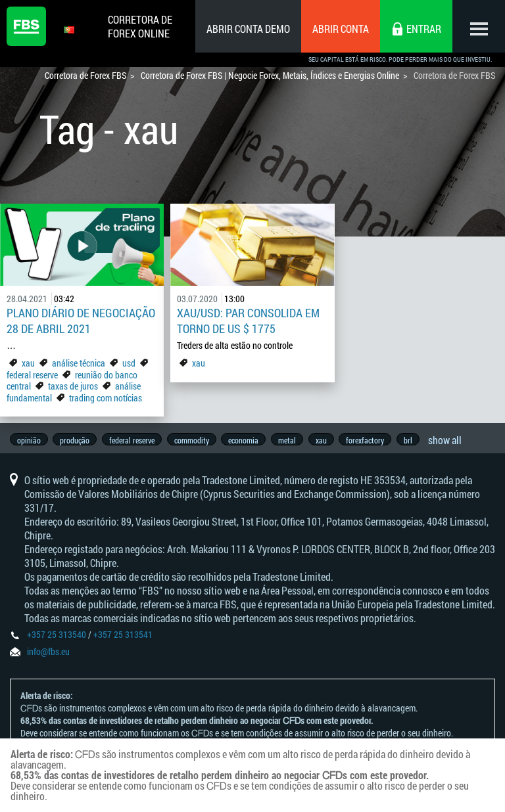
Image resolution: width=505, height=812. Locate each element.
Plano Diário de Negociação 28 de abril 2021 (81, 321)
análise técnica (79, 363)
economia (250, 440)
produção (77, 440)
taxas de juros (73, 386)
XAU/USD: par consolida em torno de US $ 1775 (248, 321)
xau (28, 363)
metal (295, 440)
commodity (196, 440)
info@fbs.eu (48, 657)
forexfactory (376, 440)
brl (421, 440)
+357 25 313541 (123, 640)
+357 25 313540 (57, 640)
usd (129, 363)
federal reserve (32, 375)
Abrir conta (341, 29)
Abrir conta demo (248, 29)
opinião (29, 440)
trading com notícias (106, 398)
